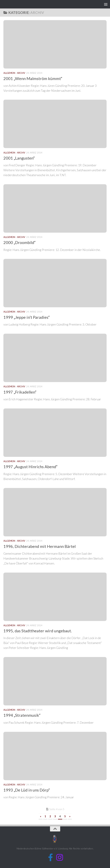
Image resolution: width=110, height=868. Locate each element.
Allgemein (9, 73)
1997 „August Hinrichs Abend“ (31, 467)
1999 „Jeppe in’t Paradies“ (27, 317)
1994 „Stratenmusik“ (22, 715)
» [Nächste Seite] (70, 816)
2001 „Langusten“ (19, 158)
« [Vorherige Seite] (41, 816)
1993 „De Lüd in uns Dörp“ (27, 790)
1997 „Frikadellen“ (20, 392)
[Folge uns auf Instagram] (60, 857)
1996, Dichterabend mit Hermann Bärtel (40, 546)
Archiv (21, 73)
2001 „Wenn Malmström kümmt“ (33, 79)
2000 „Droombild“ (20, 242)
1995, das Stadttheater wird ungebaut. (38, 631)
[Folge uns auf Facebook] (51, 857)
